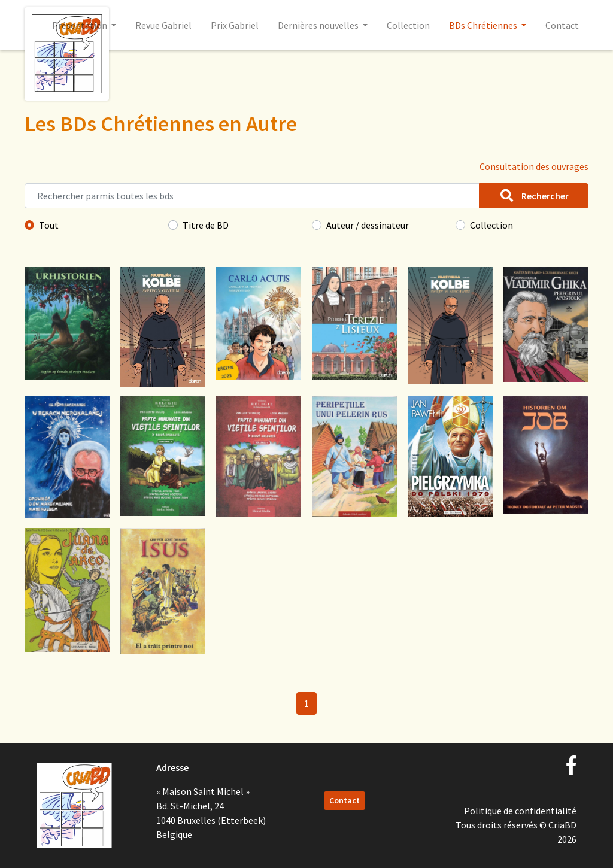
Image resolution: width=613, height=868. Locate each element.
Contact (562, 25)
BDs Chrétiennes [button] (484, 25)
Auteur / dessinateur (368, 225)
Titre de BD (206, 225)
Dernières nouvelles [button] (319, 25)
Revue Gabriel (163, 25)
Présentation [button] (81, 25)
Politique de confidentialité (520, 811)
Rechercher (534, 196)
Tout (49, 225)
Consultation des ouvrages (534, 166)
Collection (408, 25)
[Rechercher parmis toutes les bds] (252, 196)
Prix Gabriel (235, 25)
